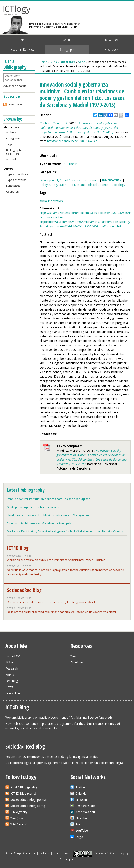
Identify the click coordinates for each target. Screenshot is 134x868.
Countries (12, 192)
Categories (13, 138)
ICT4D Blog (112, 40)
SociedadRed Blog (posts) (28, 800)
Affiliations (13, 662)
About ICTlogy (13, 853)
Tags (9, 144)
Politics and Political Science (89, 185)
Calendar (82, 793)
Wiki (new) (17, 818)
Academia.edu (85, 812)
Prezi (79, 824)
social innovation (51, 201)
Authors (11, 132)
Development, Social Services (60, 180)
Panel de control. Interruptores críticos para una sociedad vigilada (49, 499)
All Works (12, 159)
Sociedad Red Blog (22, 49)
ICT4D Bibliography (62, 62)
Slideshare (83, 818)
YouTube (82, 830)
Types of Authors (17, 174)
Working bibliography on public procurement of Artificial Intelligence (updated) (57, 560)
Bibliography (67, 49)
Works (81, 62)
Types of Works (16, 180)
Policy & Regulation (53, 185)
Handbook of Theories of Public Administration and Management (48, 515)
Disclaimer (45, 853)
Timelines (77, 662)
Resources (112, 49)
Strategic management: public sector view (33, 507)
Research (12, 668)
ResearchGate (85, 806)
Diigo (79, 837)
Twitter (80, 787)
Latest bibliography (26, 490)
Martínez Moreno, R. (54, 123)
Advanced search (15, 86)
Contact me (13, 693)
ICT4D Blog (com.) (23, 793)
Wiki (73, 656)
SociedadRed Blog (24, 590)
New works (16, 104)
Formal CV (12, 656)
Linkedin (81, 800)
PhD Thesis (70, 164)
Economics (91, 180)
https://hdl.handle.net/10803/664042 (72, 141)
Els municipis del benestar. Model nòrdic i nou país (39, 523)
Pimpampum (67, 859)
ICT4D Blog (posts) (24, 787)
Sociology (118, 185)
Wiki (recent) (19, 824)
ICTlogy (16, 11)
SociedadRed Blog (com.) (28, 806)
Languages (13, 186)
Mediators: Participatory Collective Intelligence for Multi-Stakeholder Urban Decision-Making (65, 531)
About (67, 40)
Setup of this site (62, 853)
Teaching (12, 681)
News (9, 687)
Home (22, 40)
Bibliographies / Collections (16, 152)
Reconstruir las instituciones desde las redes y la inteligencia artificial (51, 602)
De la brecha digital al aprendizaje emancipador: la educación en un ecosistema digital (61, 612)
